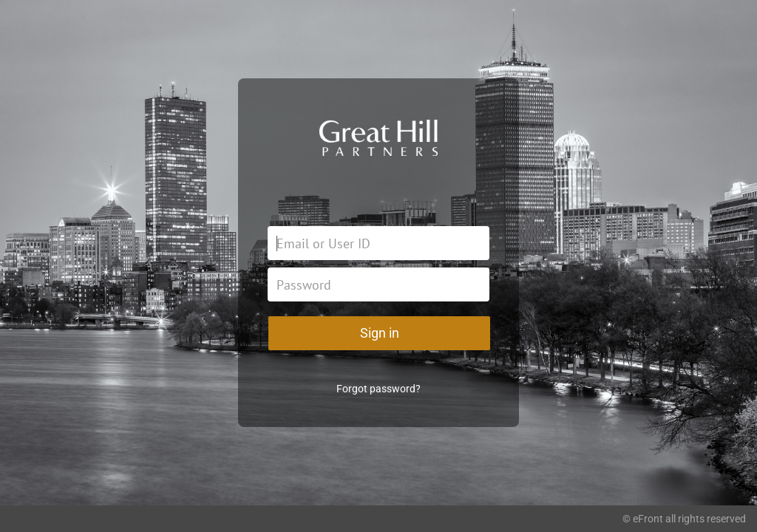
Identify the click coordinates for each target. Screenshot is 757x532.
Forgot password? (378, 389)
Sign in (380, 333)
